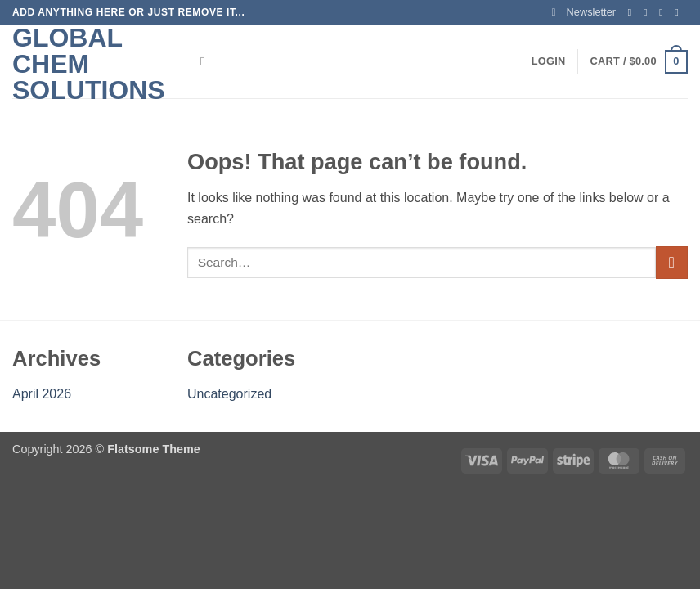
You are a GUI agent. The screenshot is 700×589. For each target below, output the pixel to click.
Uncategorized (229, 394)
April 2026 (42, 394)
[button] (584, 12)
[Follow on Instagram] (648, 12)
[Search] (206, 61)
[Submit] (672, 262)
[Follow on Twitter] (664, 12)
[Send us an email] (680, 12)
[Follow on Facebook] (633, 12)
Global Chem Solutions (89, 64)
